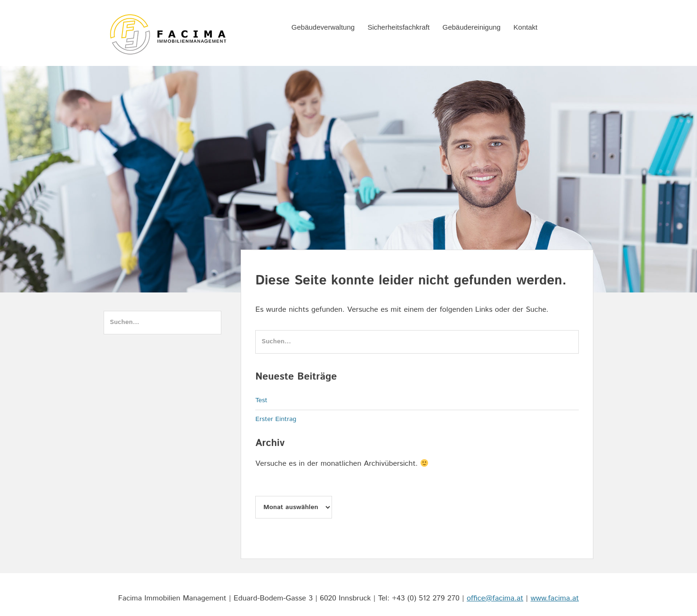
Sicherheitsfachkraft (398, 27)
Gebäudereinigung (472, 27)
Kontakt (525, 27)
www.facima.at (555, 598)
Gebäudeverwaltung (323, 27)
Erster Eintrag (276, 419)
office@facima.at (495, 598)
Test (261, 400)
